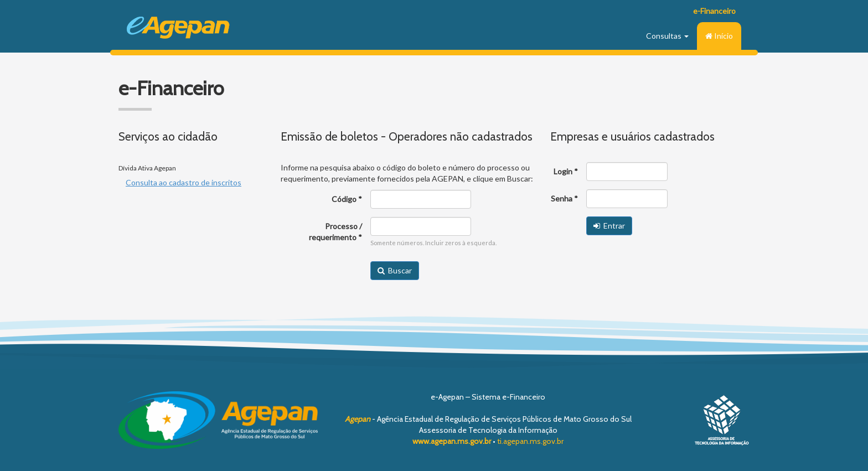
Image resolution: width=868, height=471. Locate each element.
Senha (562, 198)
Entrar (609, 226)
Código (344, 199)
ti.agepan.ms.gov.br (530, 441)
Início (719, 36)
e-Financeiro (714, 11)
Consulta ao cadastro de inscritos (184, 182)
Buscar (395, 270)
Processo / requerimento (335, 232)
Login (563, 171)
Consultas (667, 36)
